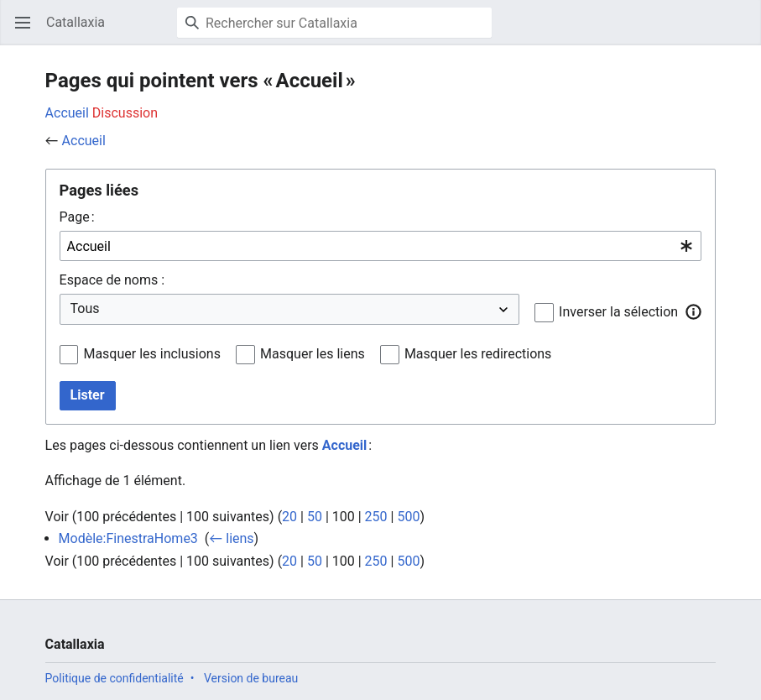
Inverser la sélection (618, 312)
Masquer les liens (313, 354)
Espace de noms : (112, 280)
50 (315, 517)
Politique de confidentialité (115, 678)
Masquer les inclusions (152, 354)
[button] (693, 311)
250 (376, 517)
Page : (77, 217)
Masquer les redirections (478, 354)
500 (408, 517)
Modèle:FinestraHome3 (128, 538)
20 (289, 517)
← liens (231, 538)
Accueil (67, 113)
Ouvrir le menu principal (28, 31)
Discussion (125, 113)
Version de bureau (251, 678)
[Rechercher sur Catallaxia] (334, 23)
